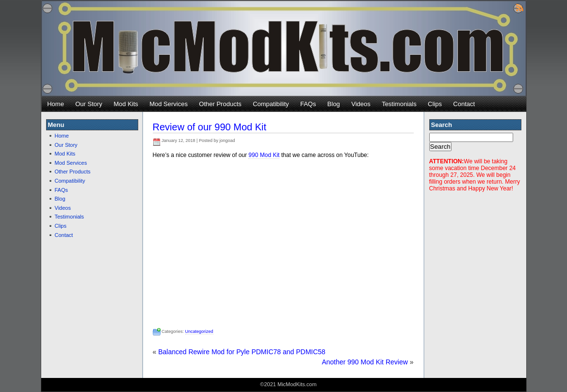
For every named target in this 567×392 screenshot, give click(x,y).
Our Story (89, 104)
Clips (435, 104)
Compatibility (271, 104)
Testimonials (399, 104)
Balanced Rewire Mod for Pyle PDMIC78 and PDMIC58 (242, 352)
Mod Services (169, 104)
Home (56, 104)
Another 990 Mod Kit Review (364, 362)
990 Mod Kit (264, 155)
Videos (361, 104)
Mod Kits (126, 104)
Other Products (220, 104)
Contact (464, 104)
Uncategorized (199, 331)
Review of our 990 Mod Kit (210, 127)
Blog (334, 104)
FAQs (308, 104)
